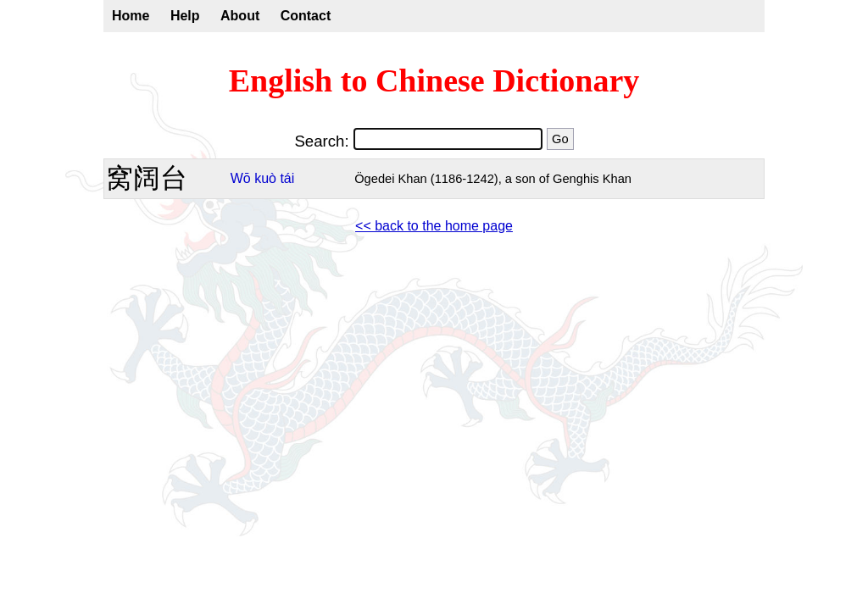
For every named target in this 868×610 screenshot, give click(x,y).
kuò (265, 178)
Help (185, 16)
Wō (241, 178)
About (240, 16)
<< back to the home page (434, 226)
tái (287, 178)
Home (131, 16)
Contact (306, 16)
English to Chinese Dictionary (434, 80)
